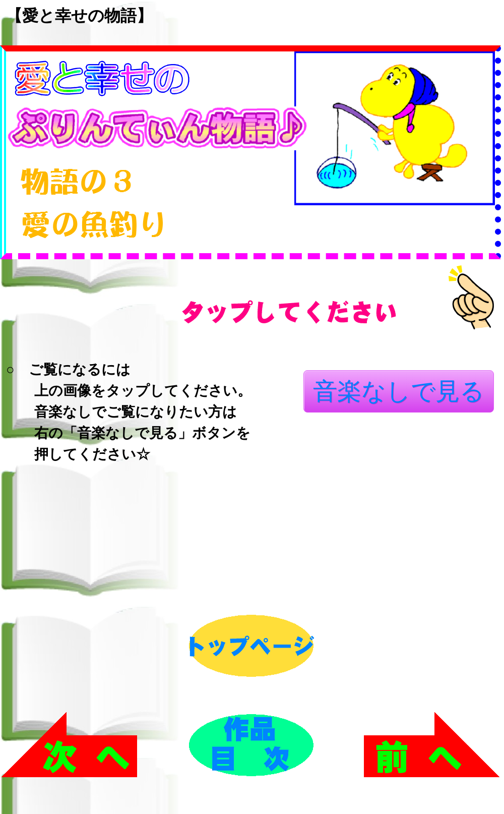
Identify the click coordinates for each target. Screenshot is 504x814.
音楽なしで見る (399, 391)
